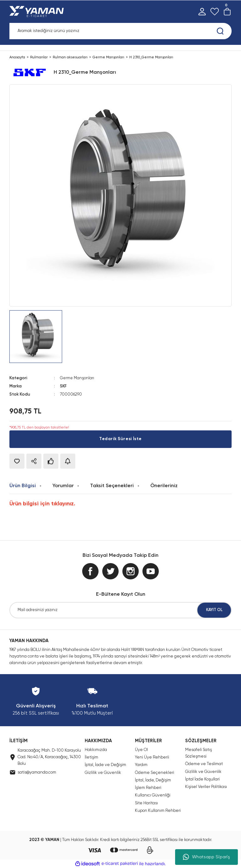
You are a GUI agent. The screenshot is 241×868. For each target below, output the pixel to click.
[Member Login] (202, 12)
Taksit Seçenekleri (112, 485)
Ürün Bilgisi (23, 485)
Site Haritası (146, 803)
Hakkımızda (96, 750)
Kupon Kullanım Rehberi (158, 810)
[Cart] (227, 12)
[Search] (120, 31)
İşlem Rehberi (148, 788)
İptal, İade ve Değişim (105, 765)
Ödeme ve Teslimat (204, 764)
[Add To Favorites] (17, 461)
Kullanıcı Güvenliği (153, 795)
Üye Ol (141, 750)
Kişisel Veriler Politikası (206, 787)
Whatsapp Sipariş (206, 857)
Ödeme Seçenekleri (155, 772)
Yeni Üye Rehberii (152, 757)
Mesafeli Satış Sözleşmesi (198, 753)
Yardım (141, 765)
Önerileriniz (164, 485)
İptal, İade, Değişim (153, 780)
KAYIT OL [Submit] (214, 610)
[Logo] (38, 12)
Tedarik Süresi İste (120, 439)
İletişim (91, 757)
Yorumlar (63, 485)
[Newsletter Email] (120, 610)
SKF (64, 386)
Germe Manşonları (78, 378)
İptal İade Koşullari (202, 779)
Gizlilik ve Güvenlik (103, 772)
